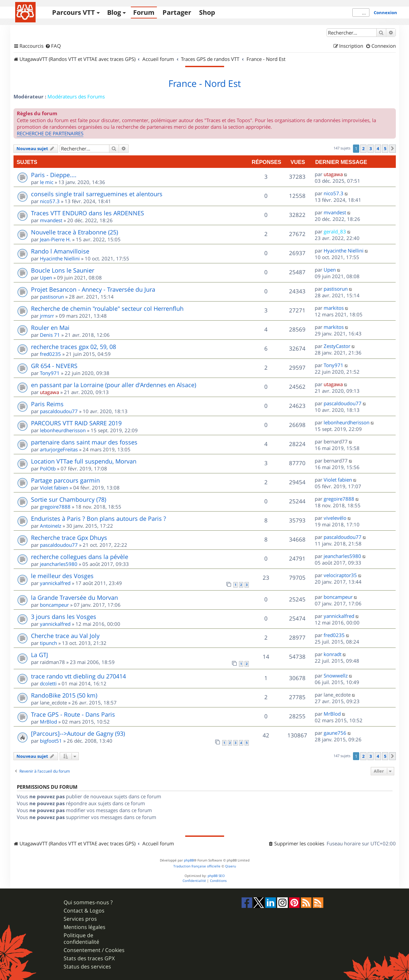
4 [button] (378, 148)
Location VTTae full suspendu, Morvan (84, 461)
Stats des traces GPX (89, 958)
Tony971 (50, 373)
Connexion (385, 13)
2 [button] (363, 148)
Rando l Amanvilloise (60, 251)
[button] (393, 148)
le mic (47, 182)
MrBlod (48, 722)
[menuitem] (53, 46)
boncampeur (54, 605)
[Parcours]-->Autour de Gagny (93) (78, 733)
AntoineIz (51, 526)
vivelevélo (335, 518)
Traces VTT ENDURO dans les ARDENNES (88, 213)
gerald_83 (335, 231)
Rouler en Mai (50, 328)
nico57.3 (50, 201)
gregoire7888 (55, 507)
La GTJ (40, 655)
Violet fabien (54, 488)
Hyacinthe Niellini (60, 258)
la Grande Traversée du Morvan (74, 597)
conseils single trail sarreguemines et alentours (97, 194)
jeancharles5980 (59, 564)
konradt (333, 654)
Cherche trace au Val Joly (65, 636)
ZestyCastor (337, 346)
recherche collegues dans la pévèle (80, 557)
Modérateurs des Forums (76, 96)
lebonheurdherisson (63, 430)
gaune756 (335, 733)
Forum (144, 12)
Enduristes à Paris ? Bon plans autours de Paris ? (99, 518)
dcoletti (48, 683)
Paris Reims (47, 404)
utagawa (333, 174)
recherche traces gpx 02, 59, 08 (73, 347)
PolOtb (48, 468)
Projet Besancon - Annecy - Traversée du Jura (93, 289)
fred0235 (50, 354)
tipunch (48, 643)
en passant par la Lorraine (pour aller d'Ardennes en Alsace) (114, 385)
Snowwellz (336, 675)
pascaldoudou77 (59, 411)
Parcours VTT (73, 12)
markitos (334, 308)
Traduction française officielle (197, 866)
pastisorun (52, 297)
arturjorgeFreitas (59, 449)
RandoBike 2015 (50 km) (64, 695)
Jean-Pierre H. (55, 239)
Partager (177, 12)
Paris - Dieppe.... (54, 175)
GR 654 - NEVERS (54, 366)
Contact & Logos (84, 911)
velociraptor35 (340, 575)
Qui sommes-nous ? (88, 902)
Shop (207, 12)
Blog (114, 12)
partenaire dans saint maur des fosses (84, 442)
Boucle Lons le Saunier (63, 270)
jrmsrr (47, 316)
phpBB (189, 860)
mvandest (51, 220)
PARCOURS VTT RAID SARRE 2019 (76, 423)
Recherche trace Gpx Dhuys (69, 538)
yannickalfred (55, 583)
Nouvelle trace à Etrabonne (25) (74, 232)
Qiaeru (231, 866)
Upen (46, 278)
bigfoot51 (51, 741)
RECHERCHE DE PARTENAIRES (50, 133)
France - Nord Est (205, 84)
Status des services (87, 967)
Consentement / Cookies (94, 950)
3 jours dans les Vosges (64, 617)
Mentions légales (85, 927)
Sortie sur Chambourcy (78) (69, 499)
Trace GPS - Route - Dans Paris (73, 714)
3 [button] (371, 148)
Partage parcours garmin (65, 480)
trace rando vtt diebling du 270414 (78, 676)
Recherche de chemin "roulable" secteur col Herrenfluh (107, 308)
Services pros (80, 919)
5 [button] (385, 148)
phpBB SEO (216, 876)
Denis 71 (50, 335)
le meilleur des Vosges (62, 576)
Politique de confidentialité (81, 939)
